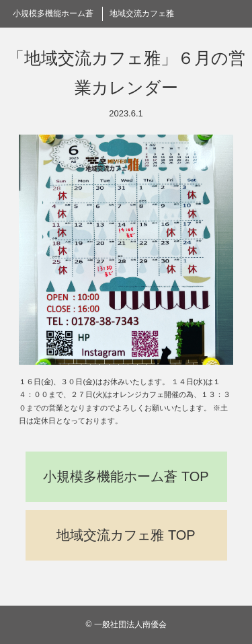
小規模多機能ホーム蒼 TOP (126, 476)
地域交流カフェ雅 (142, 13)
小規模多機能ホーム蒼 (53, 13)
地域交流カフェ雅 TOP (126, 535)
